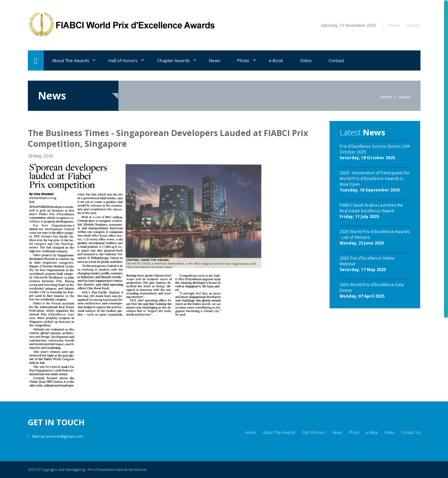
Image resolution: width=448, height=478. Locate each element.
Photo (243, 60)
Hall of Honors (123, 60)
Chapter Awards (173, 60)
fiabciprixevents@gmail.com (58, 436)
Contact (413, 25)
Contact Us (411, 432)
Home (394, 25)
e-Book (276, 60)
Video (306, 60)
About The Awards (71, 60)
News (215, 60)
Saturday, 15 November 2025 (349, 25)
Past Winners (314, 432)
